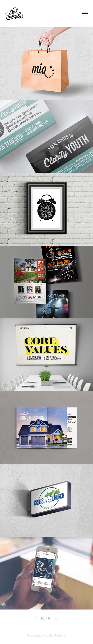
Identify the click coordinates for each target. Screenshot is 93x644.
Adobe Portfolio (55, 635)
